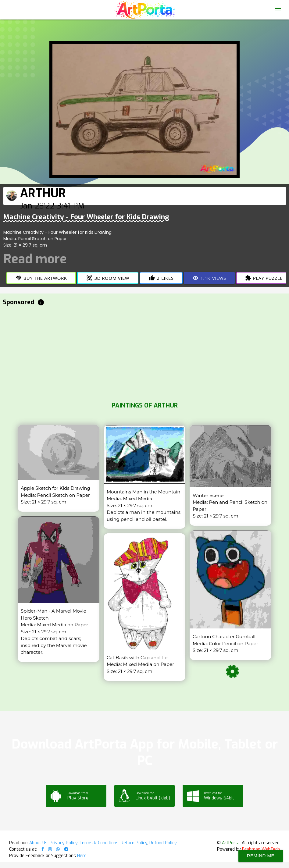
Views (209, 278)
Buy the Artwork (41, 278)
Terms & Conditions (99, 843)
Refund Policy (163, 843)
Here (82, 856)
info (41, 302)
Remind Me (261, 856)
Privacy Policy (64, 843)
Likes (161, 278)
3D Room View (108, 278)
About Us (38, 843)
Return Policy (134, 843)
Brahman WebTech (261, 849)
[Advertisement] (144, 353)
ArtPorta (231, 843)
